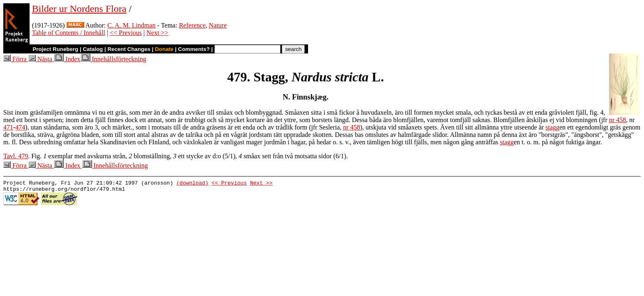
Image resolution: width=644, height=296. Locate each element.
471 (8, 127)
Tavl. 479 (16, 156)
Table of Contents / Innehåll (69, 33)
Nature (218, 25)
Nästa (41, 59)
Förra (16, 59)
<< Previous (126, 33)
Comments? (194, 49)
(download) (192, 184)
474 (20, 127)
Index (67, 59)
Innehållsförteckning (113, 59)
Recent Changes (129, 49)
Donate (164, 49)
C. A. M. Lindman (132, 25)
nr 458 (618, 120)
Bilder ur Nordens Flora (79, 9)
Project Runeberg (55, 49)
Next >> (158, 33)
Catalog (93, 49)
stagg (552, 127)
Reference (192, 25)
